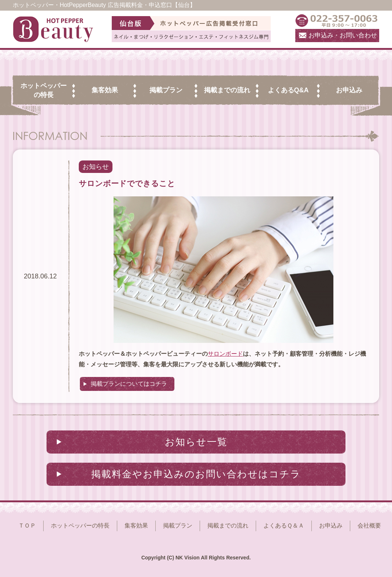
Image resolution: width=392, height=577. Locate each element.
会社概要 (369, 526)
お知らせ (96, 167)
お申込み (331, 526)
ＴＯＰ (27, 526)
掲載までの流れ (228, 526)
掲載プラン (178, 526)
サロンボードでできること (127, 183)
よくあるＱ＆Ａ (284, 526)
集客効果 (136, 526)
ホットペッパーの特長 (80, 526)
